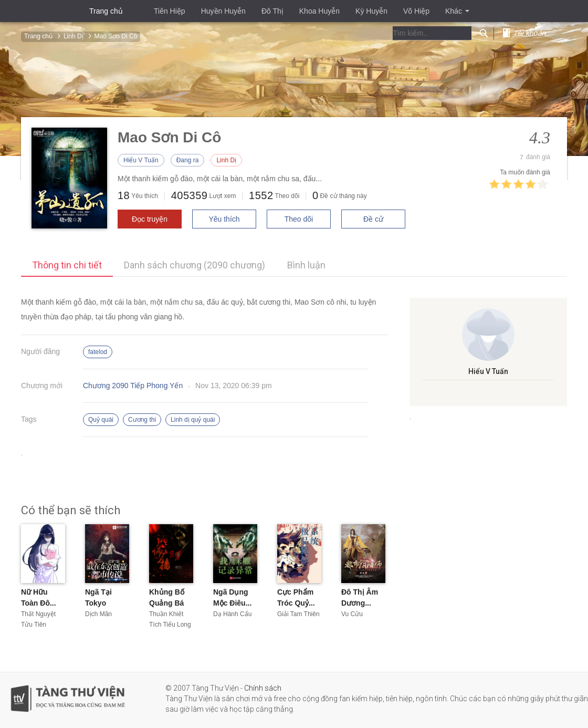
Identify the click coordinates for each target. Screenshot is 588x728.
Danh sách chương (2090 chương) (195, 265)
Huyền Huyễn (223, 11)
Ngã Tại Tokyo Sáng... (98, 603)
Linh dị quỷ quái (193, 420)
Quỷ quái (101, 420)
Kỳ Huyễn (371, 11)
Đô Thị (272, 11)
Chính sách (263, 688)
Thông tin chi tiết (67, 265)
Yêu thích (224, 219)
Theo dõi (299, 219)
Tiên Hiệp (170, 11)
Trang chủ (106, 11)
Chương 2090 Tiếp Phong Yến (133, 386)
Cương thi (142, 420)
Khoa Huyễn (319, 11)
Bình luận (306, 265)
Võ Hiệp (416, 11)
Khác (457, 11)
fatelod (98, 352)
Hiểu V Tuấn (141, 160)
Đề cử (373, 219)
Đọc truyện (150, 219)
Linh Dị (226, 160)
